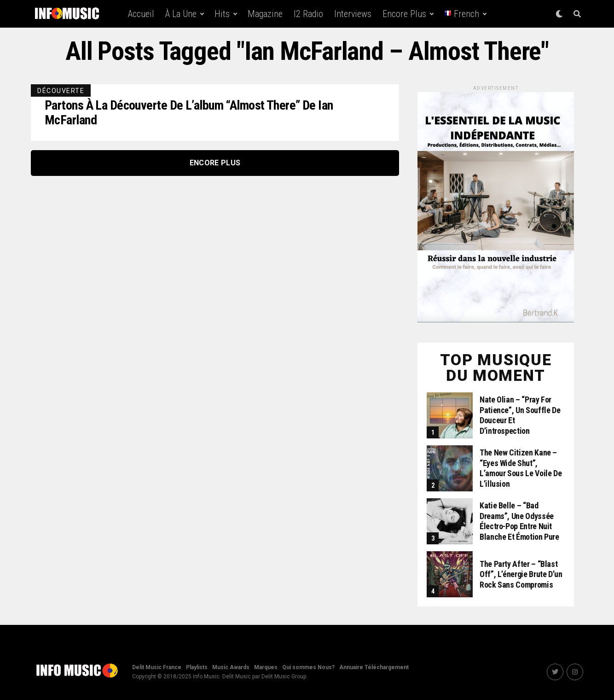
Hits (222, 14)
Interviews (353, 14)
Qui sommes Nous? (308, 667)
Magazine (265, 14)
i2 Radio (308, 14)
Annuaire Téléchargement (374, 667)
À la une (181, 14)
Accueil (141, 14)
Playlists (197, 667)
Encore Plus (404, 14)
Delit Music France (157, 667)
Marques (266, 667)
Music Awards (231, 667)
